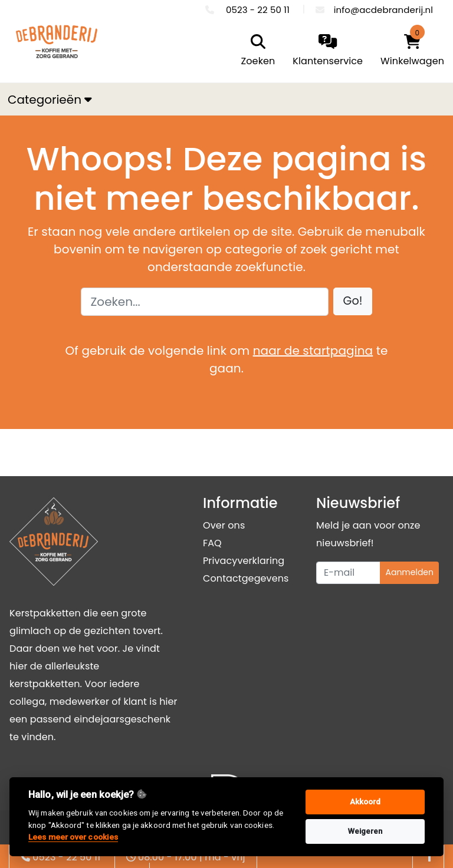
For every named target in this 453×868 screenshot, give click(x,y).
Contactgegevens (246, 578)
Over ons (224, 525)
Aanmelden (409, 572)
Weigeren (365, 831)
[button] (353, 301)
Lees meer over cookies (73, 837)
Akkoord (365, 802)
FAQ (212, 543)
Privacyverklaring (244, 561)
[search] (255, 51)
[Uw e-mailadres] (348, 573)
